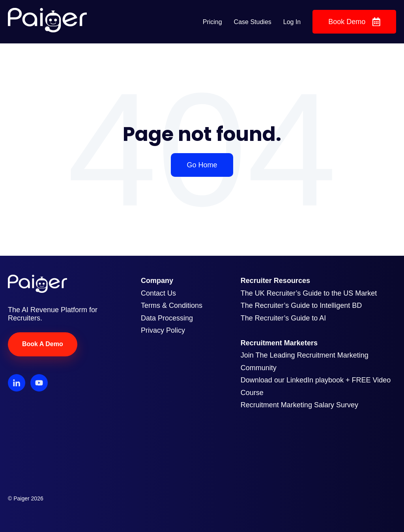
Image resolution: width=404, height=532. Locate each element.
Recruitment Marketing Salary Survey (299, 405)
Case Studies (253, 22)
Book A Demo (43, 344)
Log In (292, 22)
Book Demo (354, 22)
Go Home (202, 165)
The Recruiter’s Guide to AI (283, 318)
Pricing (212, 22)
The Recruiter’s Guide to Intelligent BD (301, 305)
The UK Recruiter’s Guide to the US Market (309, 293)
